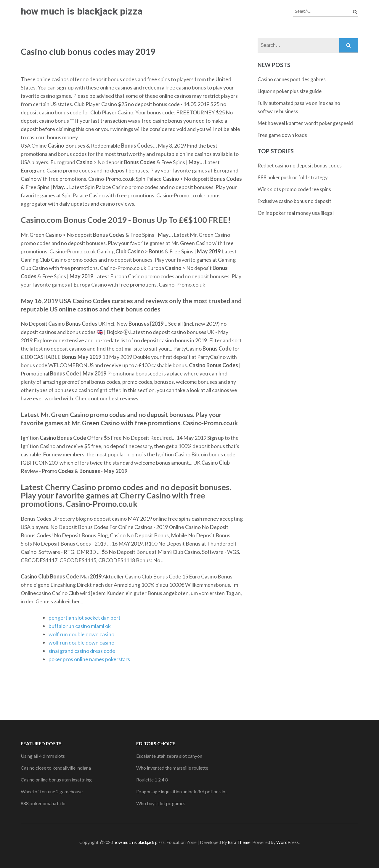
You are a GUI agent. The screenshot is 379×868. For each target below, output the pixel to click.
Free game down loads (282, 135)
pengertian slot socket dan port (85, 618)
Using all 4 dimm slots (43, 756)
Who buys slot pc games (161, 803)
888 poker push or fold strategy (293, 177)
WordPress (288, 842)
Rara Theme (239, 842)
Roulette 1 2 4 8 (152, 780)
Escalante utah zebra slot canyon (169, 756)
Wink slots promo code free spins (294, 189)
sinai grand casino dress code (82, 651)
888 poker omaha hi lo (43, 803)
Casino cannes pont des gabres (292, 79)
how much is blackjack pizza (82, 11)
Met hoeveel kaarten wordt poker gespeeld (305, 123)
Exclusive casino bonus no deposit (294, 201)
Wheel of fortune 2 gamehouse (52, 791)
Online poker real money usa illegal (296, 213)
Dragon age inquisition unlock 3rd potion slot (182, 791)
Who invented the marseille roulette (172, 768)
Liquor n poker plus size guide (290, 91)
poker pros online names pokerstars (89, 659)
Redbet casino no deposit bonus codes (300, 166)
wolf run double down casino (81, 634)
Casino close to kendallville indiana (56, 768)
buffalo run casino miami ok (80, 626)
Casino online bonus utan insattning (56, 780)
